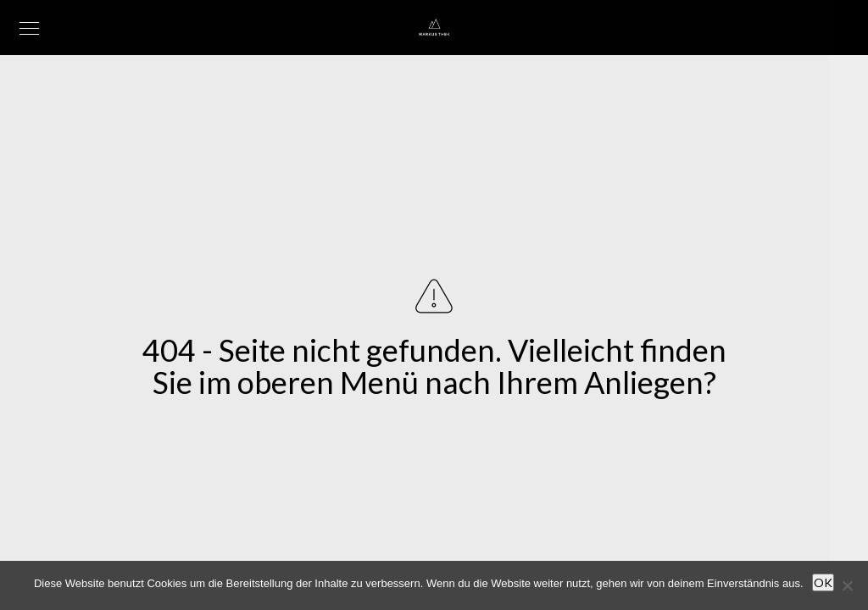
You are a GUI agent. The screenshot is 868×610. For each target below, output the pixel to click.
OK (823, 582)
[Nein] (847, 585)
